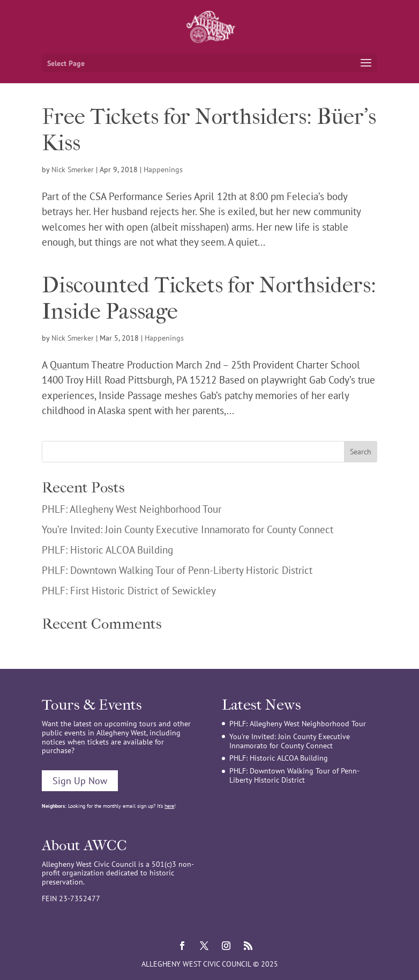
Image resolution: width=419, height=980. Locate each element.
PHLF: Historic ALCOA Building (107, 550)
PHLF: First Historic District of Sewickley (129, 591)
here (169, 806)
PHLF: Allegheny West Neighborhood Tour (132, 509)
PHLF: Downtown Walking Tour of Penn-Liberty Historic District (177, 570)
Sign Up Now (80, 781)
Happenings (163, 170)
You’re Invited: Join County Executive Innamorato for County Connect (188, 529)
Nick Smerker (73, 170)
